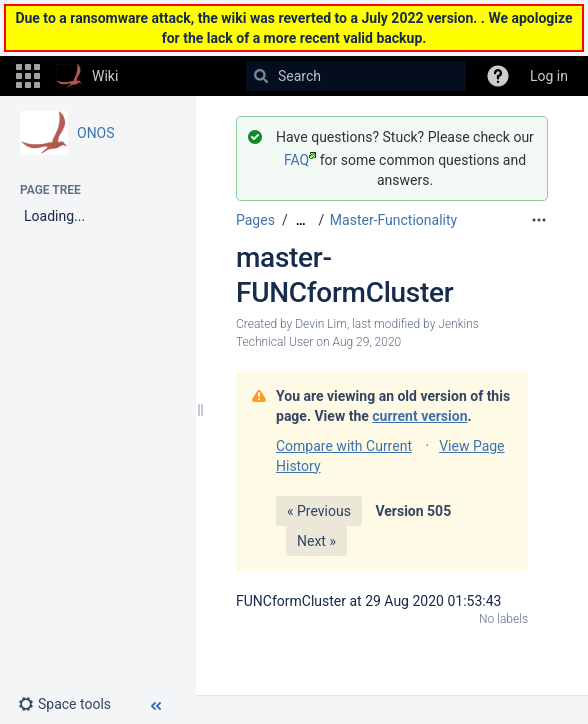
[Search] (261, 76)
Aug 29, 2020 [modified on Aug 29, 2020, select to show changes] (366, 342)
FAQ (300, 160)
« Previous (319, 511)
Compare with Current (344, 446)
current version (419, 416)
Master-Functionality (393, 220)
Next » (316, 541)
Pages (255, 220)
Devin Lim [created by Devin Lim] (321, 324)
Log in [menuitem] (549, 76)
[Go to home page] (87, 76)
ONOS (96, 133)
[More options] (539, 220)
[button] (28, 76)
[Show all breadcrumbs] (301, 220)
